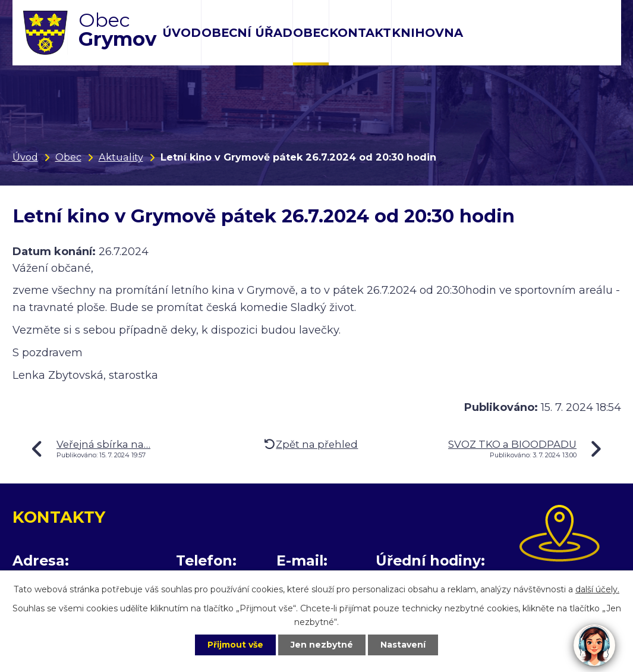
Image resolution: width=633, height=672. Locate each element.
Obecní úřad (247, 33)
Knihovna (427, 33)
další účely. (597, 589)
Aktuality (121, 157)
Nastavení (403, 645)
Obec (311, 33)
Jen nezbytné (322, 645)
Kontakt (360, 33)
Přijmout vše (235, 645)
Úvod (182, 33)
